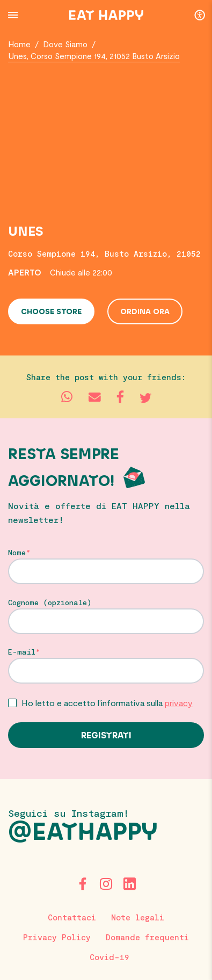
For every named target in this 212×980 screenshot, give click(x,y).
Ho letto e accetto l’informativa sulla (107, 703)
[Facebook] (83, 884)
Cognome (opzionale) (50, 602)
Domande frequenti (147, 937)
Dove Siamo (65, 44)
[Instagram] (106, 884)
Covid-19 (109, 957)
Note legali (138, 917)
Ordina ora (145, 312)
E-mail (22, 652)
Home (19, 44)
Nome (17, 553)
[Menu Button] (13, 15)
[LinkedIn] (130, 884)
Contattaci (72, 917)
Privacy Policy (57, 937)
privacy (179, 703)
